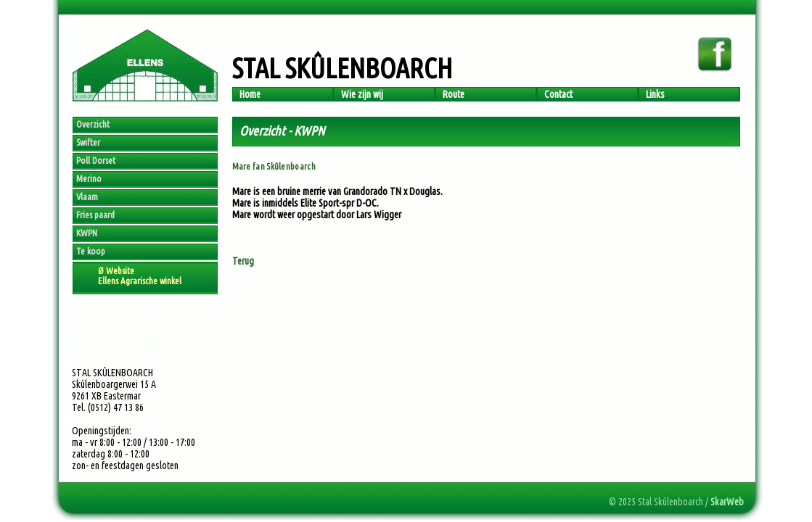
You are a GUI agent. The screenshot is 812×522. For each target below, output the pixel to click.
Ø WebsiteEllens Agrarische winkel (140, 275)
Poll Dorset (96, 160)
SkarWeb (727, 502)
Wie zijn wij (362, 94)
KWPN (87, 233)
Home (250, 94)
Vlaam (87, 196)
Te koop (91, 251)
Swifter (88, 142)
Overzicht (93, 124)
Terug (243, 261)
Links (655, 94)
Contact (558, 94)
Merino (89, 178)
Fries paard (95, 215)
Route (454, 94)
